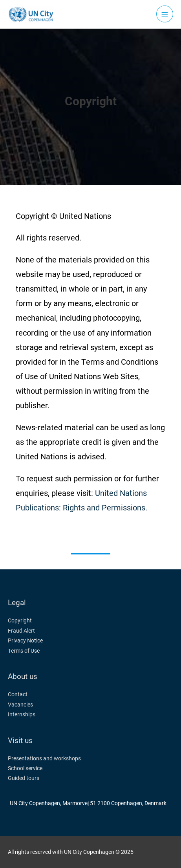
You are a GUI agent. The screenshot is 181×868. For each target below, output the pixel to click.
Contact (18, 694)
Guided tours (24, 778)
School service (25, 768)
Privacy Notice (25, 640)
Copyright (20, 620)
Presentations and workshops (44, 758)
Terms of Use (24, 651)
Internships (22, 714)
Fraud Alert (21, 631)
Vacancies (20, 705)
